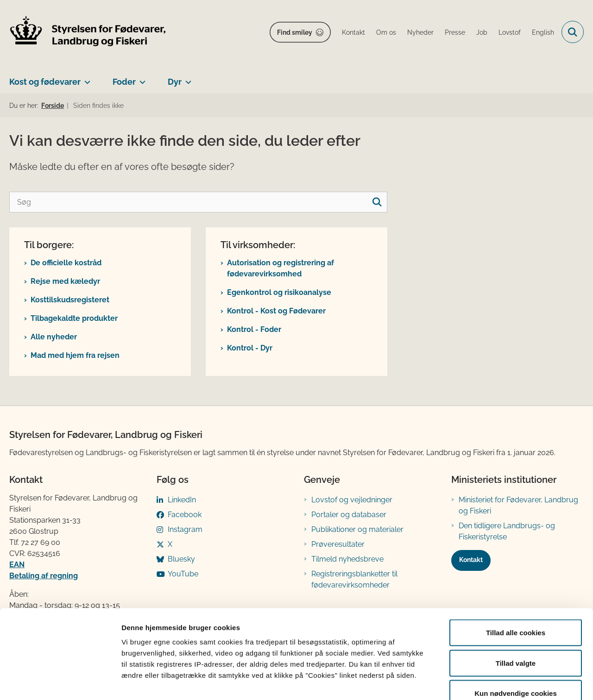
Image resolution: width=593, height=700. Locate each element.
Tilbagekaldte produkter (74, 318)
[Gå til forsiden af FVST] (88, 32)
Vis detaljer (482, 682)
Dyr (175, 82)
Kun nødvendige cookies (516, 639)
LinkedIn (182, 500)
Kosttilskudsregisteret (70, 300)
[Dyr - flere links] (186, 78)
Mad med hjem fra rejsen (75, 355)
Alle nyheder (54, 337)
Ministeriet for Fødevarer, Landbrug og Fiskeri (518, 505)
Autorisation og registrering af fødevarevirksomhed (281, 268)
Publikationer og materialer (357, 529)
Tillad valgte (516, 609)
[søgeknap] (377, 202)
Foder (124, 82)
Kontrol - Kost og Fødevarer (276, 311)
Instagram (185, 529)
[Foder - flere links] (141, 78)
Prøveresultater (338, 544)
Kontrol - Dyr (250, 348)
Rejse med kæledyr (65, 281)
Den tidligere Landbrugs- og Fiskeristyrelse (507, 531)
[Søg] (198, 202)
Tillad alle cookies (516, 578)
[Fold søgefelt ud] (573, 32)
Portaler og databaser (349, 515)
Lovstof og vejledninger (352, 500)
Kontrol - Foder (254, 329)
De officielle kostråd (66, 263)
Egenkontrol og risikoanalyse (279, 292)
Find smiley (295, 32)
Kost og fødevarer (45, 82)
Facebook (185, 515)
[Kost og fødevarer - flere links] (85, 78)
